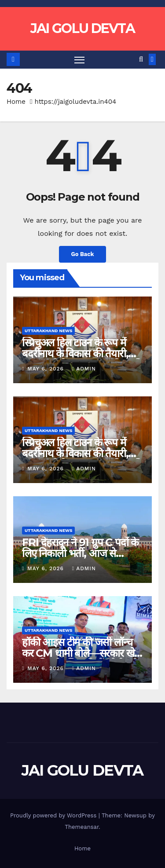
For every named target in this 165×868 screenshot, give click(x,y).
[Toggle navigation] (80, 60)
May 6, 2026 (46, 369)
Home (16, 102)
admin (84, 369)
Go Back (83, 254)
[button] (141, 59)
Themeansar (82, 827)
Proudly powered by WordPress (54, 815)
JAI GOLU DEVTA (82, 28)
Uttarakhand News (48, 331)
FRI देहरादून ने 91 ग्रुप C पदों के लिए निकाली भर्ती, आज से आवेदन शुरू (80, 553)
